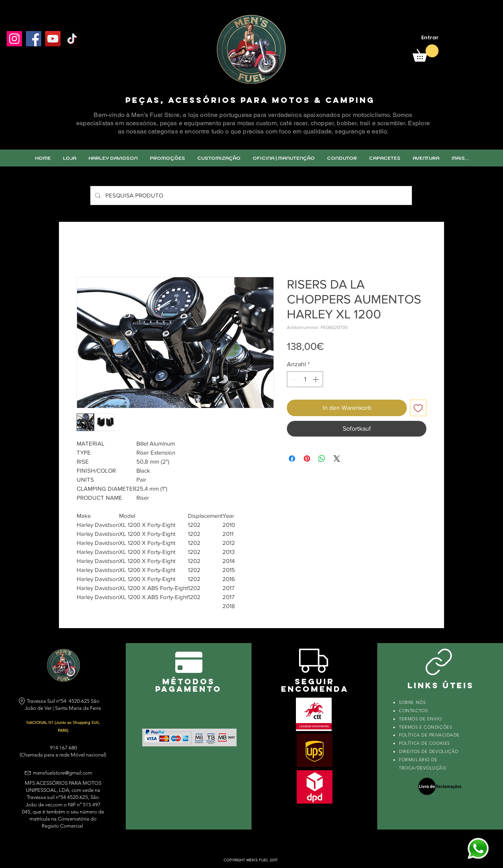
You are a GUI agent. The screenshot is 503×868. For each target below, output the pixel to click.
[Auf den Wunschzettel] (418, 408)
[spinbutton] (305, 379)
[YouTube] (53, 39)
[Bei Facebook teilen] (292, 459)
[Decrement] (294, 379)
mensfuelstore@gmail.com (63, 773)
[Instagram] (14, 39)
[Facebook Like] (25, 58)
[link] (426, 53)
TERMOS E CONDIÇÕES (425, 727)
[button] (219, 158)
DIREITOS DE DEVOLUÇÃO (429, 751)
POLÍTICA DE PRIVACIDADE (429, 735)
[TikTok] (72, 39)
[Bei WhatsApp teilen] (322, 459)
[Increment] (316, 379)
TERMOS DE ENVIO (421, 719)
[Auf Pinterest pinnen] (307, 459)
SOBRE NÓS (412, 702)
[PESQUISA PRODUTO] (250, 196)
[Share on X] (337, 459)
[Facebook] (34, 39)
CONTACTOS (413, 711)
